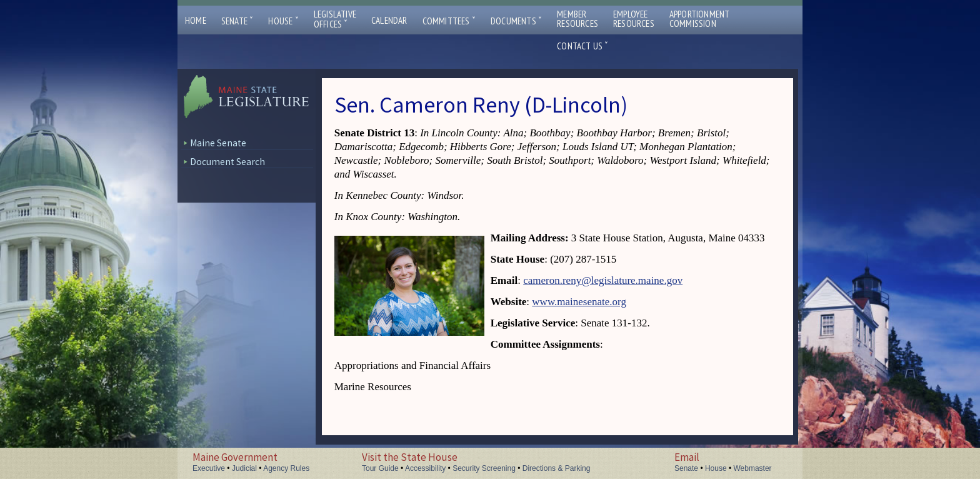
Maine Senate (218, 143)
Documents (516, 21)
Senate (237, 21)
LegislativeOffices (335, 19)
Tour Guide (380, 468)
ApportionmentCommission (700, 19)
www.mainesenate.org (579, 302)
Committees (449, 21)
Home (196, 20)
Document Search (227, 162)
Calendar (389, 20)
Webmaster (752, 468)
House (283, 21)
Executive (209, 468)
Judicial (244, 468)
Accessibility (425, 468)
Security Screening (484, 468)
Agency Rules (286, 468)
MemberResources (577, 19)
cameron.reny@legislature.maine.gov (603, 280)
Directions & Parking (557, 468)
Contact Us (582, 46)
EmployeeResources (634, 19)
